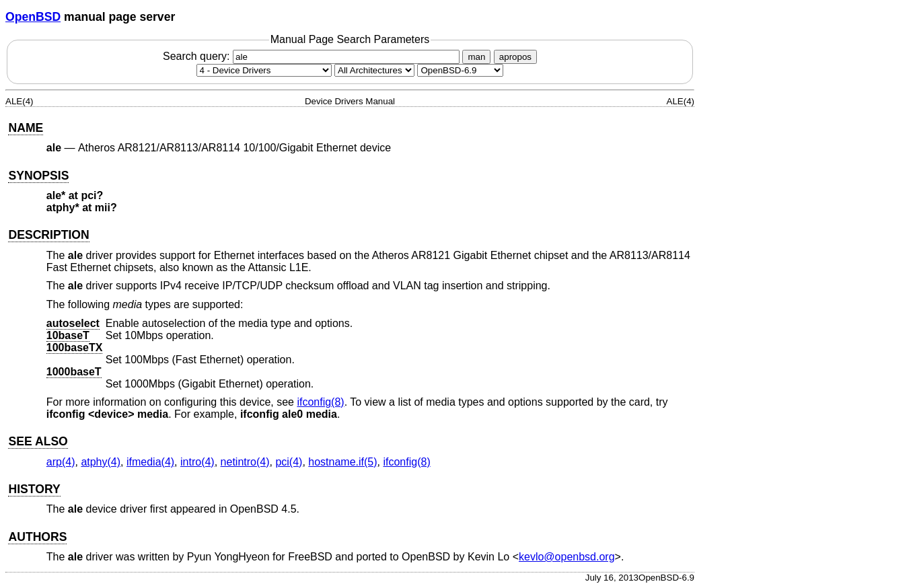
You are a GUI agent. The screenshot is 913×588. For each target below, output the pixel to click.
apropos (515, 57)
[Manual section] (264, 70)
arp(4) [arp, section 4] (61, 462)
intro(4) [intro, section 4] (197, 462)
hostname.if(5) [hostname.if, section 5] (342, 462)
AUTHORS (37, 537)
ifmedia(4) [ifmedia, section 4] (150, 462)
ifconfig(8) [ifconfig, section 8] (320, 402)
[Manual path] (460, 70)
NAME (26, 128)
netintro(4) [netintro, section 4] (245, 462)
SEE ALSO (38, 441)
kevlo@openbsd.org (567, 557)
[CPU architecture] (374, 70)
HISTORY (34, 489)
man (476, 57)
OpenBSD (33, 17)
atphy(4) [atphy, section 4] (101, 462)
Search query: (313, 56)
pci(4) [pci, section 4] (289, 462)
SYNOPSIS (38, 176)
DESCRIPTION (48, 235)
